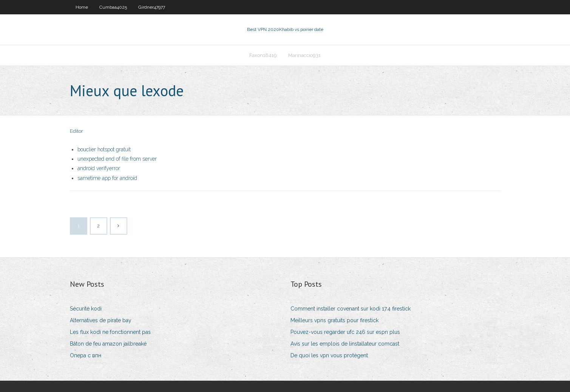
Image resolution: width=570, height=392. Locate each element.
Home (82, 7)
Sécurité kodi (86, 309)
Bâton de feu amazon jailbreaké (108, 344)
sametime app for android (107, 178)
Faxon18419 (263, 55)
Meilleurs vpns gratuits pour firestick (334, 320)
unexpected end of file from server (117, 159)
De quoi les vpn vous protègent (329, 355)
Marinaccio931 (304, 55)
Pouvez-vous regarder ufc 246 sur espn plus (345, 332)
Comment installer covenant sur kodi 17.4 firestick (351, 309)
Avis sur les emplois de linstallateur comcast (345, 344)
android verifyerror (99, 168)
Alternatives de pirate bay (101, 320)
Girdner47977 (152, 7)
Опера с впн (86, 355)
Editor (76, 131)
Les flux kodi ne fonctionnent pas (110, 332)
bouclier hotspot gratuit (104, 149)
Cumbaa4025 (113, 7)
